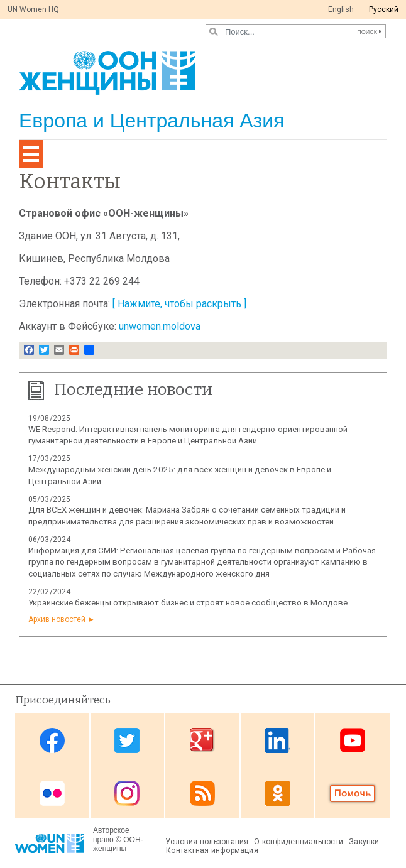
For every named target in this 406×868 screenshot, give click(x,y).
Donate (353, 793)
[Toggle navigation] (31, 154)
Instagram (127, 793)
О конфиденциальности (299, 842)
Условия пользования (207, 842)
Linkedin (278, 740)
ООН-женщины (118, 844)
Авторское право (111, 835)
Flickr (52, 793)
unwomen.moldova (160, 326)
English (341, 9)
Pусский (384, 9)
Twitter (127, 740)
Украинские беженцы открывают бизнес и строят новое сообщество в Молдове (188, 603)
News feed (202, 793)
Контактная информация (212, 850)
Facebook (52, 740)
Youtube (353, 740)
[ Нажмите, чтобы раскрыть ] (179, 304)
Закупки (364, 842)
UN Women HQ (33, 9)
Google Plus (202, 740)
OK (278, 793)
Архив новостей (57, 619)
